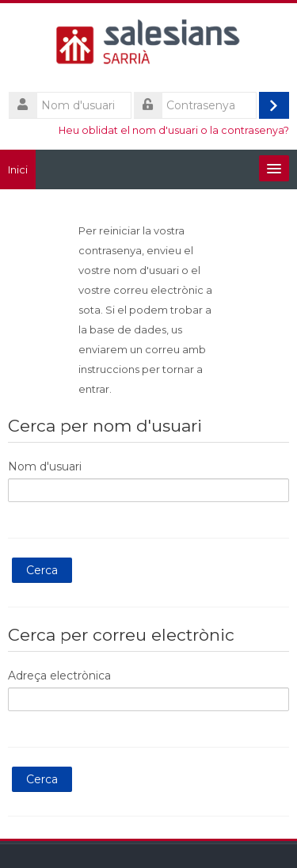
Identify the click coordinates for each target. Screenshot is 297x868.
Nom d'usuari (45, 466)
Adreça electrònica (59, 676)
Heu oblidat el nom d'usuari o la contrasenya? (174, 130)
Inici (18, 169)
